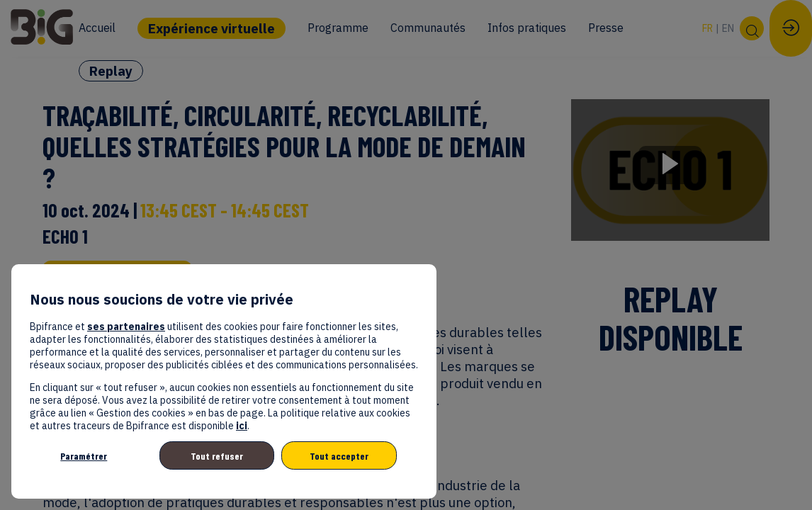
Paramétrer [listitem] (84, 456)
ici (242, 426)
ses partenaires (126, 327)
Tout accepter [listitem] (339, 456)
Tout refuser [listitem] (217, 456)
